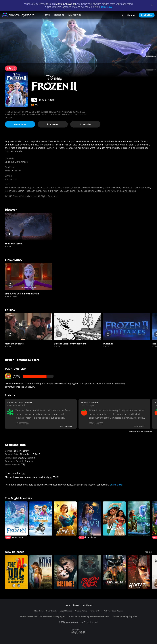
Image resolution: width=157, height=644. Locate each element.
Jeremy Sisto (11, 191)
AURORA (115, 191)
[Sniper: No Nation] (114, 572)
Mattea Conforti (102, 191)
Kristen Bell (10, 188)
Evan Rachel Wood (81, 188)
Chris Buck (10, 162)
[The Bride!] (65, 572)
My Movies (75, 15)
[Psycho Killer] (90, 572)
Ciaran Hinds (24, 191)
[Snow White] (65, 518)
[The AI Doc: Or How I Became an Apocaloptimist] (16, 572)
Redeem (59, 15)
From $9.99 (20, 124)
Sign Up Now (147, 15)
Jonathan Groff (47, 188)
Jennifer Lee (22, 162)
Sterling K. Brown (63, 188)
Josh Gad (35, 188)
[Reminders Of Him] (41, 572)
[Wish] (90, 520)
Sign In (131, 15)
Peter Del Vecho (13, 170)
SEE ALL (149, 552)
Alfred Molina (97, 188)
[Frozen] (16, 520)
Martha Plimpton (113, 188)
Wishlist (85, 124)
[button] (29, 226)
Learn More (116, 485)
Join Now (107, 7)
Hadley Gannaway (85, 191)
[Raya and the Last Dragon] (139, 518)
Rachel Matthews (142, 188)
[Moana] (114, 518)
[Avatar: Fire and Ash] (139, 572)
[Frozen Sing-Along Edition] (41, 518)
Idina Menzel (23, 188)
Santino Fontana (128, 191)
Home (46, 15)
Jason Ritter (127, 188)
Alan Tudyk (36, 191)
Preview (53, 124)
